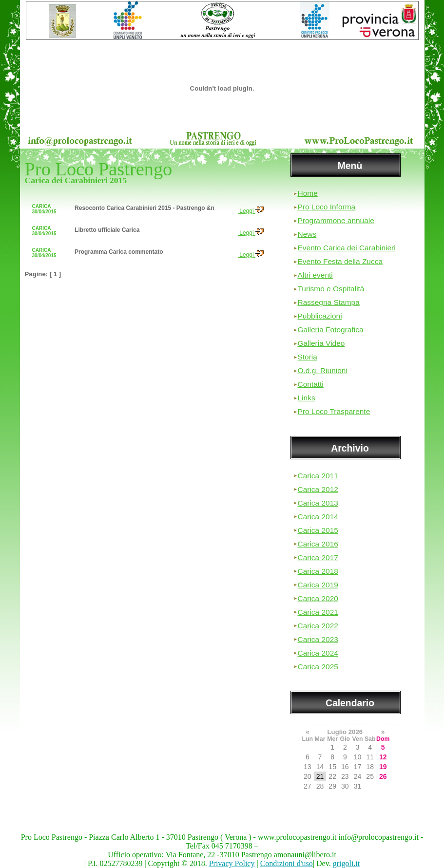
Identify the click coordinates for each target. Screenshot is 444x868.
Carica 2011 (318, 476)
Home (308, 193)
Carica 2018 (318, 571)
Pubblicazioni (320, 316)
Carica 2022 (318, 626)
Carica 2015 (318, 530)
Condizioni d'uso (287, 863)
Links (307, 398)
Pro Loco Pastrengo (99, 169)
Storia (308, 357)
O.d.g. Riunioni (323, 370)
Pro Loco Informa (327, 207)
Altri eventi (315, 275)
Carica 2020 (318, 598)
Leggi (251, 211)
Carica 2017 (318, 557)
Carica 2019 (318, 585)
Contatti (311, 384)
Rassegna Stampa (329, 302)
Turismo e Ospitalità (331, 289)
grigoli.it (347, 863)
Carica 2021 (318, 612)
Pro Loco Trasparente (334, 411)
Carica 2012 (318, 489)
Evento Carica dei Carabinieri (347, 248)
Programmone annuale (336, 220)
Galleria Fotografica (331, 330)
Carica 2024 (318, 653)
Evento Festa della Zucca (340, 261)
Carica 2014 (318, 517)
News (307, 234)
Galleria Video (321, 343)
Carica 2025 (318, 667)
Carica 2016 (318, 544)
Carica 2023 (318, 639)
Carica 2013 (318, 503)
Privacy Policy (232, 863)
